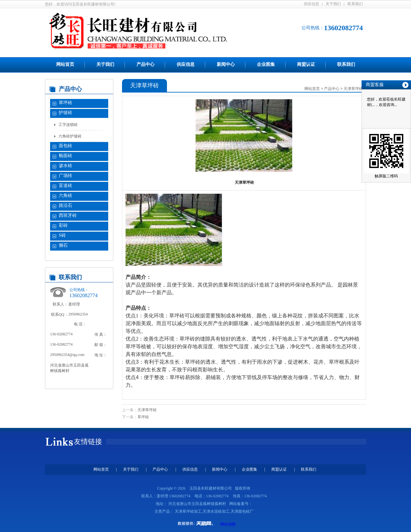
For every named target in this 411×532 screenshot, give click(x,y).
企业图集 (266, 64)
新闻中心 (226, 64)
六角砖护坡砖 (70, 136)
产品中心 (145, 64)
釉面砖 (66, 156)
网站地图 (228, 524)
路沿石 (66, 205)
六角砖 (66, 195)
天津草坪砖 (147, 410)
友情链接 (88, 442)
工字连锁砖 (68, 125)
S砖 (62, 235)
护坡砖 (66, 113)
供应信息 (311, 4)
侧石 (63, 245)
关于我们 (333, 4)
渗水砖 (66, 166)
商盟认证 (306, 64)
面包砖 (66, 146)
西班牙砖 (68, 215)
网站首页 (65, 64)
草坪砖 (66, 103)
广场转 (66, 176)
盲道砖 (66, 186)
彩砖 (63, 225)
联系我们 (355, 4)
